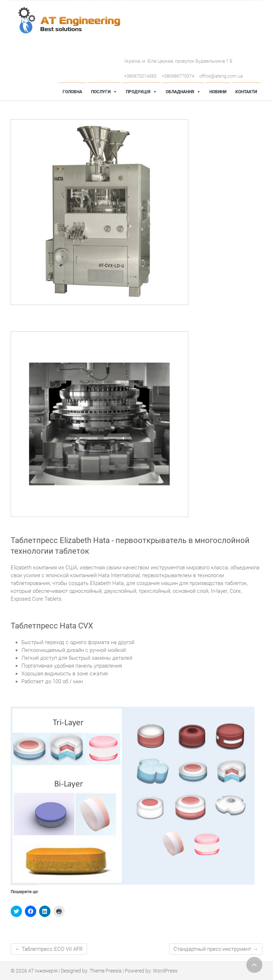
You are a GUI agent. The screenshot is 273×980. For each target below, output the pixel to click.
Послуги (101, 92)
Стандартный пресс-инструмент (216, 949)
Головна (72, 92)
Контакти (246, 92)
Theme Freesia (106, 971)
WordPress (165, 971)
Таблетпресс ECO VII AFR (49, 949)
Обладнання (180, 92)
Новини (218, 92)
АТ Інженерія (43, 971)
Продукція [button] (138, 92)
